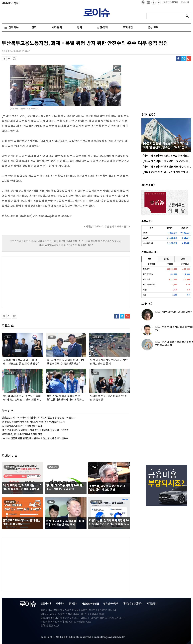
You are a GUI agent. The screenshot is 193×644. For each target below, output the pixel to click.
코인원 (183, 259)
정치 (80, 27)
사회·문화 (57, 27)
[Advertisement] (35, 281)
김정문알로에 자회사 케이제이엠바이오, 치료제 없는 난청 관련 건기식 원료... (39, 418)
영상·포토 (153, 27)
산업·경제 (102, 27)
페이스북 (178, 59)
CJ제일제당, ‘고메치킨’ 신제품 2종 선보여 (22, 426)
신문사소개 (46, 604)
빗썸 (150, 259)
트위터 (184, 59)
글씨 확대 (9, 59)
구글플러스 (189, 59)
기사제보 (60, 604)
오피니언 (128, 27)
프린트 (14, 59)
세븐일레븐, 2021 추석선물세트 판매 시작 (22, 434)
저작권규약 (152, 604)
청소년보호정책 (111, 604)
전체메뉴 (14, 27)
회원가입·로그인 (171, 2)
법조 (34, 27)
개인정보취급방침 (90, 604)
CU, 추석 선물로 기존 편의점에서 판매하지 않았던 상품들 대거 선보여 (35, 439)
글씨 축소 (4, 59)
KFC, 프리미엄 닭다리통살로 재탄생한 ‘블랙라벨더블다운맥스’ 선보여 (35, 430)
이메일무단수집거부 (133, 604)
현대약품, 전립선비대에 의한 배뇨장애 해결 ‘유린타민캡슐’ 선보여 (33, 422)
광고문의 (73, 604)
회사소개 (184, 2)
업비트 (166, 259)
